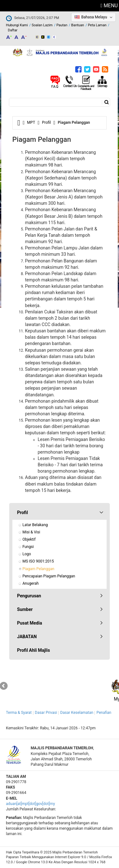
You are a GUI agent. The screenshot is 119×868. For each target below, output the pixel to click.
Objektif (29, 539)
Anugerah (31, 583)
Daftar (13, 30)
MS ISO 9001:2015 (38, 561)
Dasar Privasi (46, 713)
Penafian (104, 713)
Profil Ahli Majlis (34, 650)
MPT (31, 123)
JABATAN (27, 637)
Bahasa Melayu (94, 17)
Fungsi (28, 547)
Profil (46, 123)
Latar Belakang (35, 525)
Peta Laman (97, 25)
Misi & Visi (31, 532)
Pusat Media (30, 623)
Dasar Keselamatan (77, 713)
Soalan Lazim (42, 25)
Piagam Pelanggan (38, 569)
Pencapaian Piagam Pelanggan (49, 576)
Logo (27, 554)
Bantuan (78, 25)
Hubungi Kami (17, 25)
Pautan (62, 25)
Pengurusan (29, 596)
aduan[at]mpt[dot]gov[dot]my (30, 804)
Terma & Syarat (19, 713)
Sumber (25, 609)
